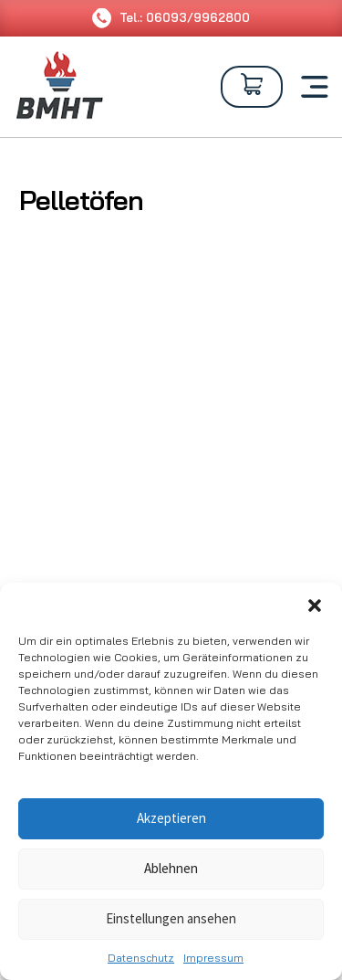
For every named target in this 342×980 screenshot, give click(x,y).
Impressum (213, 958)
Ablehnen (171, 868)
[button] (315, 606)
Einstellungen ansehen (171, 918)
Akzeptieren (171, 818)
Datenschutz (141, 958)
